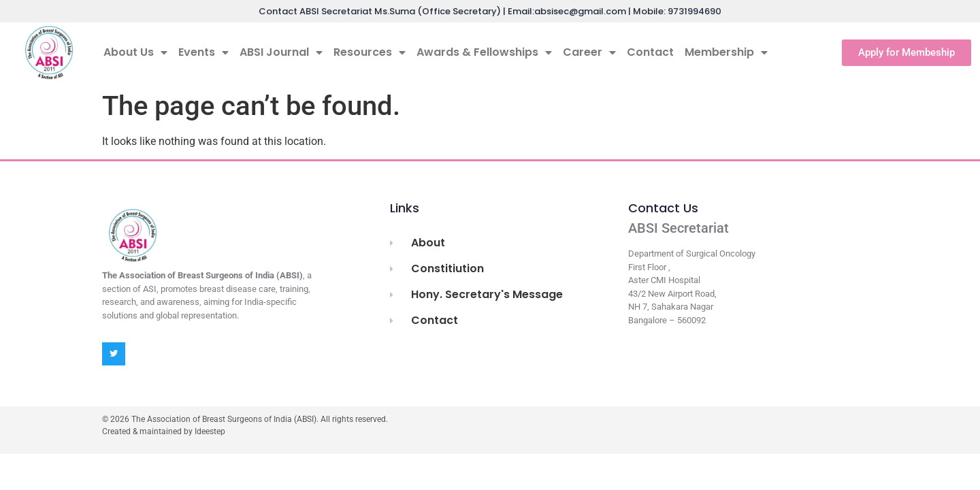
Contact (650, 52)
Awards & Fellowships (484, 52)
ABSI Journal (281, 52)
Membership (726, 52)
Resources (370, 52)
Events (203, 52)
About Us (135, 52)
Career (589, 52)
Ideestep (210, 431)
